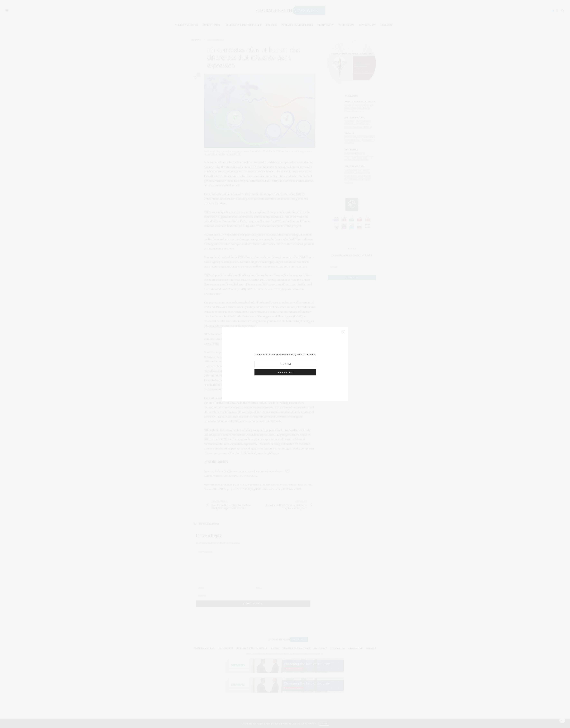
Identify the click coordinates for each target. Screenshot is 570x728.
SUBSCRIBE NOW (285, 372)
